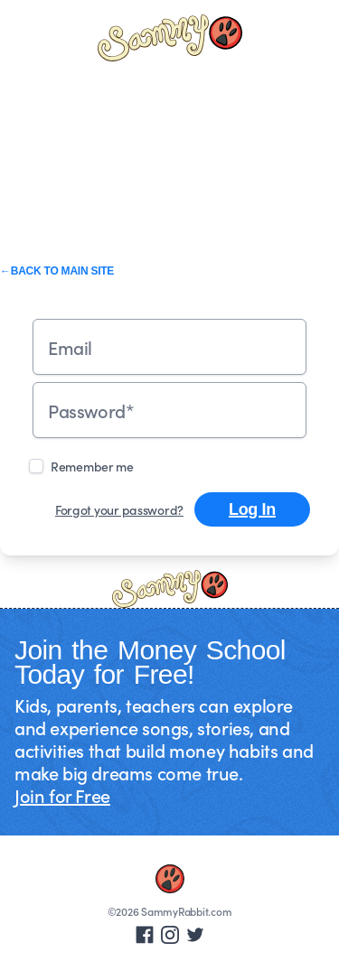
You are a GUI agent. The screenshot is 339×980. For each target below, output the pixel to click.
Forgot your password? (119, 509)
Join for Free (62, 795)
